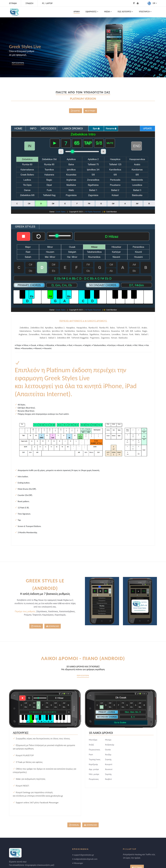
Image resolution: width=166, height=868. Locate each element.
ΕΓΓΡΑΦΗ (13, 3)
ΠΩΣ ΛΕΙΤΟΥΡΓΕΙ (125, 12)
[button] (81, 73)
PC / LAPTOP (47, 3)
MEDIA (108, 12)
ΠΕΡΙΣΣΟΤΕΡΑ (18, 63)
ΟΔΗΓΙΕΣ (76, 111)
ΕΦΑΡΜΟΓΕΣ (92, 12)
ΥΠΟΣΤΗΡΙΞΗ (145, 12)
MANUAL (36, 626)
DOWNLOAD (53, 626)
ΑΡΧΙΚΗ (77, 12)
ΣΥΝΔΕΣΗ (29, 3)
